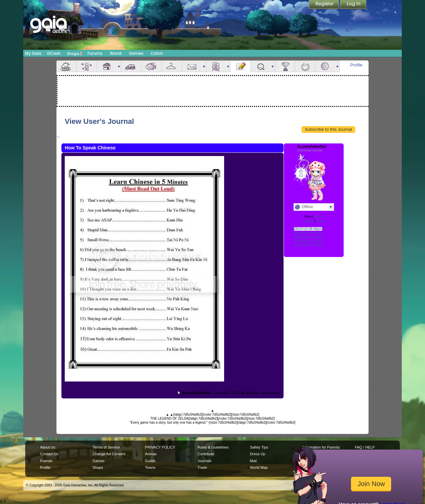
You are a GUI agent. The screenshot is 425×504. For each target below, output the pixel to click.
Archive (308, 221)
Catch (157, 53)
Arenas (151, 454)
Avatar (87, 66)
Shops (75, 53)
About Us (48, 447)
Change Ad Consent (109, 454)
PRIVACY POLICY (160, 447)
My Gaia (33, 53)
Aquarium (151, 66)
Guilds (150, 461)
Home (321, 221)
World (116, 53)
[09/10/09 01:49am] (308, 237)
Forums (95, 53)
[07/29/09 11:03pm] (308, 241)
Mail (192, 66)
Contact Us (49, 454)
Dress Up (258, 454)
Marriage (305, 66)
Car (131, 66)
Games (136, 53)
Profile (356, 65)
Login (353, 5)
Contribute (206, 454)
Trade (202, 467)
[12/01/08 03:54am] (308, 245)
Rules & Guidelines (213, 447)
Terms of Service (106, 447)
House (107, 66)
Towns (150, 467)
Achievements (285, 66)
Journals (205, 461)
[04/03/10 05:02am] (308, 233)
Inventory (172, 66)
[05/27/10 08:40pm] (308, 229)
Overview (66, 66)
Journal (240, 66)
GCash (54, 53)
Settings (325, 66)
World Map (259, 467)
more (119, 66)
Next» (318, 217)
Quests (261, 66)
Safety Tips (259, 447)
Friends (216, 66)
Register (324, 5)
